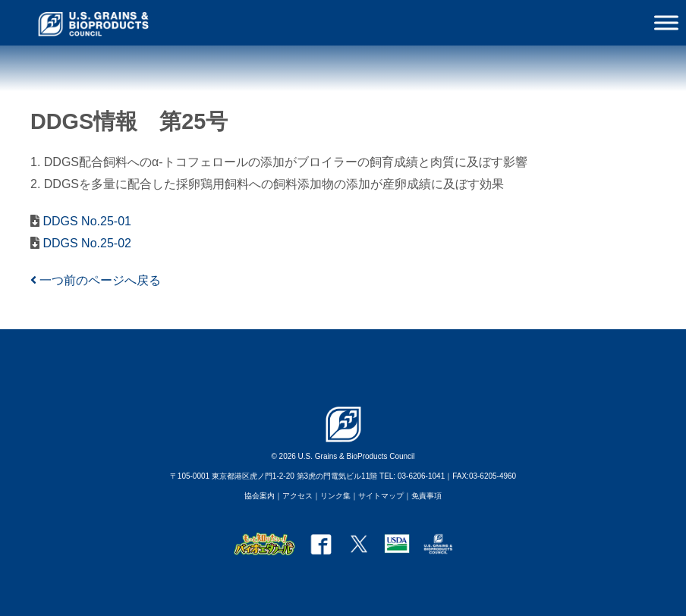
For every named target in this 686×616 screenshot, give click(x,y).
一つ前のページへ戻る (96, 280)
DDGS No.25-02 (85, 243)
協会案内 (260, 496)
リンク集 (335, 496)
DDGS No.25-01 (85, 221)
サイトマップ (381, 496)
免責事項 (426, 496)
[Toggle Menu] (666, 22)
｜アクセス (294, 496)
